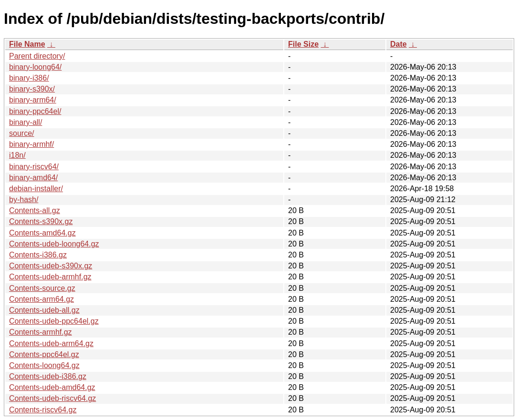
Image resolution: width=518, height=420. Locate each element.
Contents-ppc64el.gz (44, 354)
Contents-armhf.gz (41, 332)
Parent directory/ (37, 56)
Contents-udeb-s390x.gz (51, 266)
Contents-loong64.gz (44, 365)
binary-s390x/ (32, 89)
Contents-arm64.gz (41, 299)
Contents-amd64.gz (42, 233)
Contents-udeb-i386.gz (48, 376)
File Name (27, 44)
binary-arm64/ (33, 100)
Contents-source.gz (42, 288)
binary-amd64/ (33, 178)
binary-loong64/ (35, 67)
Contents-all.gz (35, 210)
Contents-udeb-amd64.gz (52, 387)
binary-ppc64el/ (35, 111)
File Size (303, 44)
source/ (21, 133)
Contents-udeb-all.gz (44, 310)
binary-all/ (26, 122)
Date (399, 44)
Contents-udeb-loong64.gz (54, 244)
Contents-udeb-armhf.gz (50, 277)
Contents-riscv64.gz (43, 410)
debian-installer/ (36, 189)
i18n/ (17, 155)
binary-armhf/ (31, 144)
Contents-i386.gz (38, 255)
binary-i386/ (29, 78)
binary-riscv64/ (34, 167)
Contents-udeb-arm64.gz (51, 343)
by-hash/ (24, 200)
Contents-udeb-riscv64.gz (52, 398)
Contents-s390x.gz (41, 221)
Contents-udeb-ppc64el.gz (54, 321)
